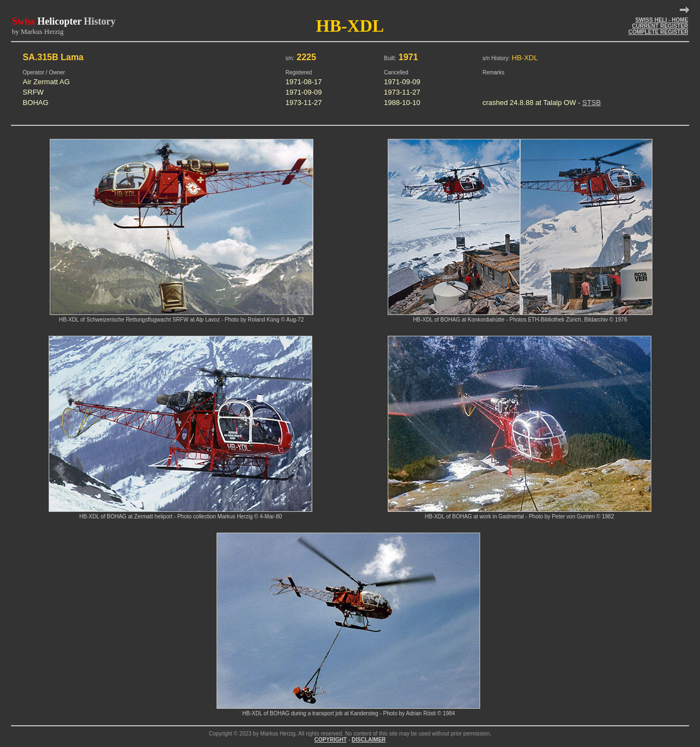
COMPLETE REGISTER (658, 32)
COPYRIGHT (331, 740)
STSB (592, 103)
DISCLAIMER (369, 740)
